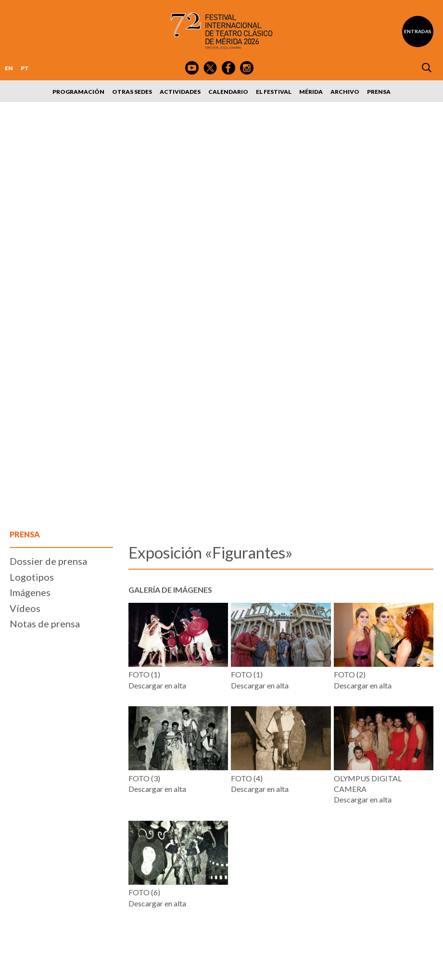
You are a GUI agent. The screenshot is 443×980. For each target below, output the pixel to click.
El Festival (274, 92)
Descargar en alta (157, 685)
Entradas (418, 31)
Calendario (228, 92)
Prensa (379, 92)
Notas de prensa (45, 624)
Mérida (311, 92)
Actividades (180, 92)
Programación (78, 92)
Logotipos (32, 577)
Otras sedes (132, 92)
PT (25, 68)
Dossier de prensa (48, 561)
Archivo (345, 92)
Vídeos (25, 608)
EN (9, 68)
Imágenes (30, 592)
